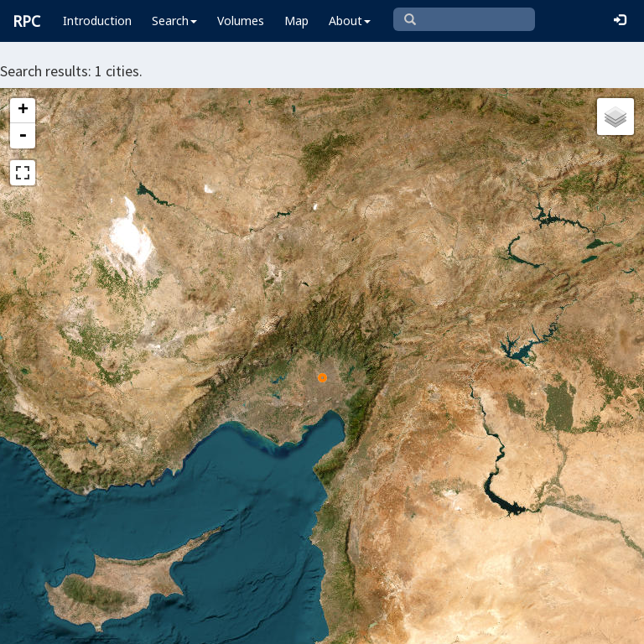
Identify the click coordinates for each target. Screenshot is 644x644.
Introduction (97, 21)
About (350, 21)
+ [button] (23, 111)
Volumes (241, 21)
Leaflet (41, 624)
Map (296, 21)
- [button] (23, 136)
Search (174, 21)
